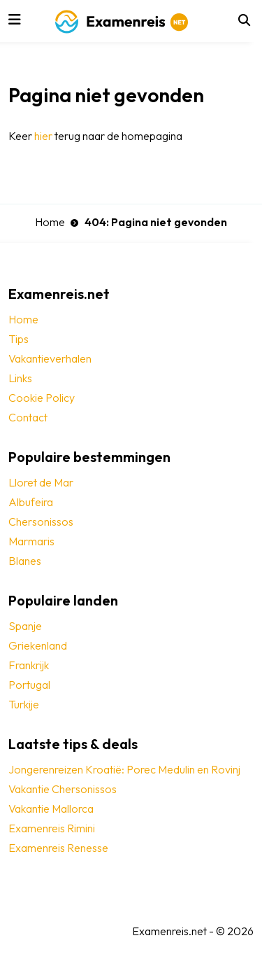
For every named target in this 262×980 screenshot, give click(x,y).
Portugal (29, 685)
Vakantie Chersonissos (63, 789)
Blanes (25, 561)
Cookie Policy (42, 398)
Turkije (24, 704)
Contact (28, 417)
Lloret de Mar (41, 482)
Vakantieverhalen (50, 358)
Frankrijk (29, 665)
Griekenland (38, 645)
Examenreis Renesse (58, 848)
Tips (19, 339)
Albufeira (31, 502)
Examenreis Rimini (52, 828)
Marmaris (31, 541)
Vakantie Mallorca (51, 808)
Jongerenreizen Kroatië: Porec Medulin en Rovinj (124, 769)
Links (20, 378)
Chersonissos (41, 521)
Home (50, 222)
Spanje (25, 626)
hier (43, 136)
